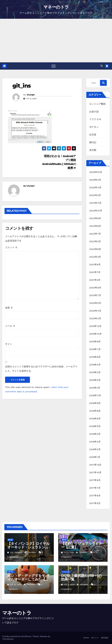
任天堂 (93, 135)
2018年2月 (95, 449)
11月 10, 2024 (16, 585)
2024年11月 (95, 188)
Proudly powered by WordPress (17, 636)
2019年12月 (95, 326)
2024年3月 (95, 195)
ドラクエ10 (95, 119)
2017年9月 (95, 480)
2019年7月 (95, 349)
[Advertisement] (56, 41)
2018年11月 (95, 395)
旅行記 (93, 142)
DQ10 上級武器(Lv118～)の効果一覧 (81, 577)
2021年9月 (95, 265)
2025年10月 (96, 172)
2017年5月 (95, 503)
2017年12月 (95, 465)
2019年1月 (95, 388)
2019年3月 (95, 372)
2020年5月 (95, 303)
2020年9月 (95, 288)
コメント (11, 247)
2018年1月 (95, 457)
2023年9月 (95, 218)
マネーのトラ (56, 7)
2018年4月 (95, 434)
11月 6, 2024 (69, 585)
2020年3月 (95, 318)
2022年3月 (95, 257)
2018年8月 (95, 411)
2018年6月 (95, 419)
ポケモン (94, 127)
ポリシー (95, 638)
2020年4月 (95, 311)
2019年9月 (95, 342)
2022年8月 (95, 249)
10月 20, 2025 (16, 553)
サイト (9, 344)
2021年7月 (95, 272)
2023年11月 (95, 203)
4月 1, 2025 (69, 553)
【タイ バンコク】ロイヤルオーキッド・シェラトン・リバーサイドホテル (28, 547)
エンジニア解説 (97, 104)
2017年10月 (95, 472)
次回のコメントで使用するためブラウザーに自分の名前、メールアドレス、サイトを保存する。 (41, 369)
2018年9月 (95, 403)
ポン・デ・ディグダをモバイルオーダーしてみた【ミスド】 (28, 579)
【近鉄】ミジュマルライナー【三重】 (82, 545)
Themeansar (8, 639)
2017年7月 (95, 488)
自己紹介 (105, 638)
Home (86, 638)
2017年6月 (95, 496)
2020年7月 (95, 295)
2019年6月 (95, 357)
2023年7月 (95, 234)
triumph (31, 95)
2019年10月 (95, 334)
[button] (102, 66)
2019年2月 (95, 380)
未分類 (93, 150)
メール (10, 326)
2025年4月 (95, 180)
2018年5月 (95, 426)
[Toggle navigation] (54, 66)
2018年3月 (95, 442)
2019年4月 (95, 365)
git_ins (22, 86)
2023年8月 (95, 226)
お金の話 (94, 112)
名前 (9, 308)
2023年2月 (95, 241)
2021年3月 (95, 280)
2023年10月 (96, 211)
